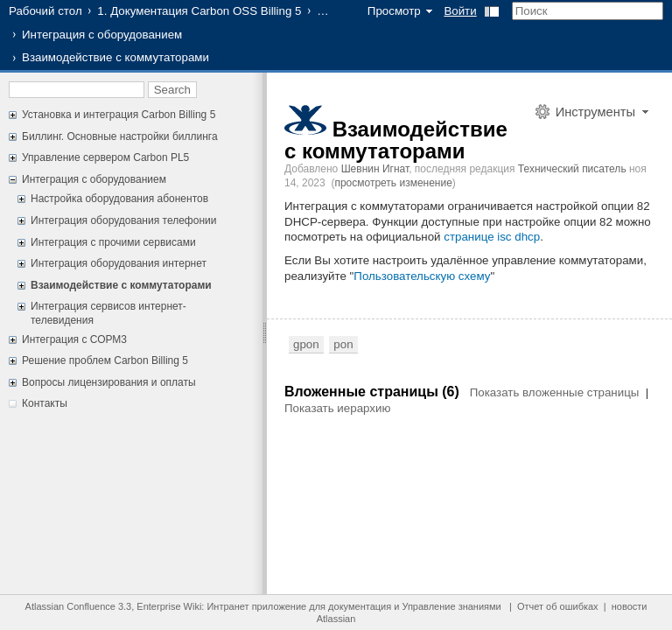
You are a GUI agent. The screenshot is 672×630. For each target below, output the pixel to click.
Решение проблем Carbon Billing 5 (105, 360)
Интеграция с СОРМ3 (74, 339)
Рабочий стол (45, 11)
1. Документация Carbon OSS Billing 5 (199, 11)
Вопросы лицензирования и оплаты (109, 382)
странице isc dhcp (492, 237)
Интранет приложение (256, 606)
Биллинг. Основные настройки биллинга (120, 136)
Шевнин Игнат (375, 169)
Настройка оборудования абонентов (119, 199)
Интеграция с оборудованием (102, 35)
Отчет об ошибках (558, 606)
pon (343, 344)
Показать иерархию (337, 408)
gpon (306, 344)
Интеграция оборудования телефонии (123, 220)
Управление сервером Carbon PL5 (105, 157)
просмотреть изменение (393, 183)
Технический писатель (572, 169)
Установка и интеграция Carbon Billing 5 (119, 115)
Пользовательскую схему (422, 276)
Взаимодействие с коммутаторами (121, 285)
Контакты (45, 403)
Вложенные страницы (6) (374, 392)
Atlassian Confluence (70, 606)
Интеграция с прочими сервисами (113, 242)
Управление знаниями (451, 606)
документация (360, 606)
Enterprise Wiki (169, 606)
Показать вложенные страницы (555, 392)
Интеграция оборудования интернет (119, 263)
